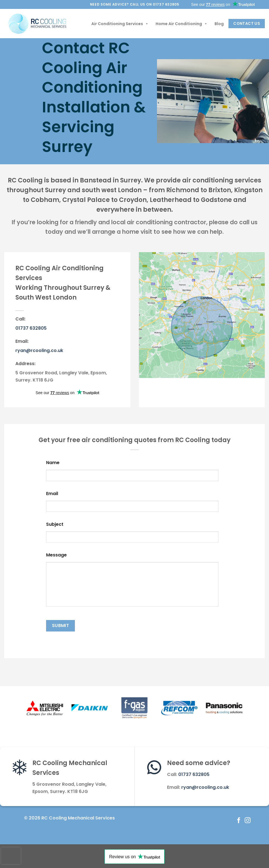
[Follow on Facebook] (239, 821)
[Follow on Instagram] (247, 821)
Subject (55, 525)
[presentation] (11, 856)
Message (56, 555)
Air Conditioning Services (120, 24)
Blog (219, 24)
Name (53, 463)
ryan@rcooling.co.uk (39, 350)
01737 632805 (31, 328)
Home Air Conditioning (182, 24)
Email (52, 494)
